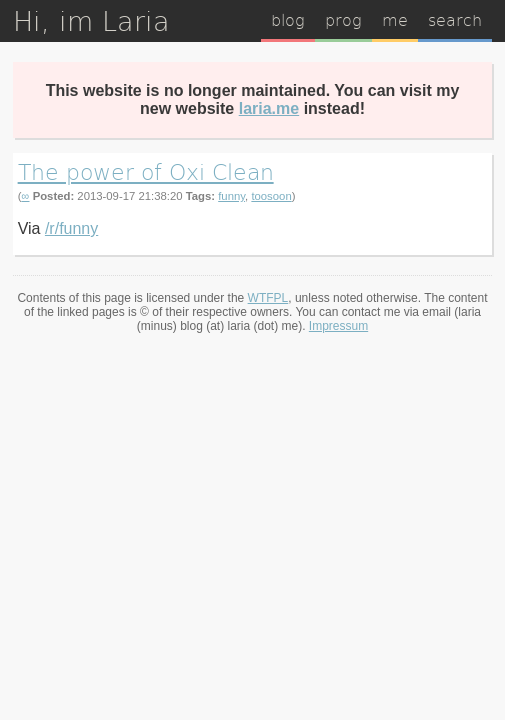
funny (231, 196)
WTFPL (268, 298)
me (395, 19)
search (455, 19)
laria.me (269, 108)
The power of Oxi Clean (146, 170)
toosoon (271, 196)
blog (288, 19)
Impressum (338, 326)
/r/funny (71, 228)
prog (343, 19)
